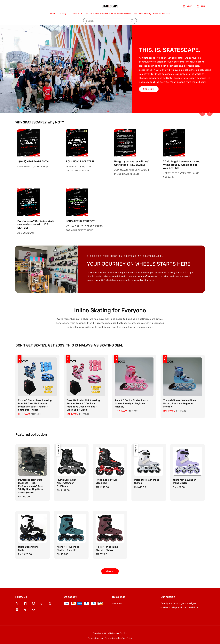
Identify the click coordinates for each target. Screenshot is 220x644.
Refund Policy (126, 638)
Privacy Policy (111, 638)
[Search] (132, 21)
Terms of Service (95, 638)
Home (53, 14)
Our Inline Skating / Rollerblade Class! (152, 14)
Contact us (77, 14)
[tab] (108, 111)
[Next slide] (210, 113)
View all (110, 571)
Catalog (63, 14)
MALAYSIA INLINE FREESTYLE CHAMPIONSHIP (108, 14)
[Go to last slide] (202, 113)
